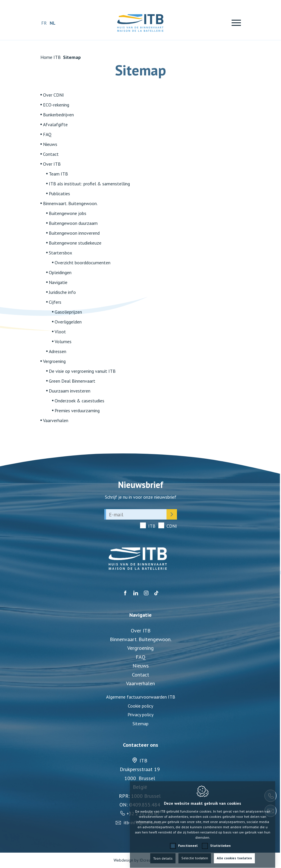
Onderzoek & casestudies (79, 401)
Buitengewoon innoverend (74, 233)
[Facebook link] (125, 593)
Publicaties (59, 194)
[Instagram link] (146, 593)
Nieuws (50, 144)
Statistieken (220, 840)
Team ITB (58, 174)
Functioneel (188, 840)
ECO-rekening (56, 105)
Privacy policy (140, 715)
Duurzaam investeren (70, 391)
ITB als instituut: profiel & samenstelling (89, 184)
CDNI (172, 526)
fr (44, 23)
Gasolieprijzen (68, 312)
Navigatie (58, 282)
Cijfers (55, 302)
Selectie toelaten (195, 853)
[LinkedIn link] (136, 593)
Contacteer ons (140, 745)
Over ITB (52, 164)
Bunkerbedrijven (58, 115)
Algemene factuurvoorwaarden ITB (141, 697)
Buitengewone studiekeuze (75, 243)
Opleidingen (60, 272)
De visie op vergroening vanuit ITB (82, 371)
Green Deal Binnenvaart (72, 381)
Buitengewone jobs (68, 213)
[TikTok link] (156, 593)
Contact (51, 154)
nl (53, 23)
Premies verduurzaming (77, 411)
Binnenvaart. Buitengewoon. (70, 203)
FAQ (47, 134)
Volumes (63, 341)
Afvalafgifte (55, 124)
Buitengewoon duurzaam (73, 223)
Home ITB (51, 57)
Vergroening (54, 361)
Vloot (60, 332)
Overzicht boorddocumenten (83, 263)
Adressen (58, 351)
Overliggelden (68, 322)
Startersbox (60, 253)
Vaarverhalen (56, 420)
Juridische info (62, 292)
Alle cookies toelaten (235, 853)
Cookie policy (140, 706)
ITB (152, 526)
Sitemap (140, 724)
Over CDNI (53, 95)
